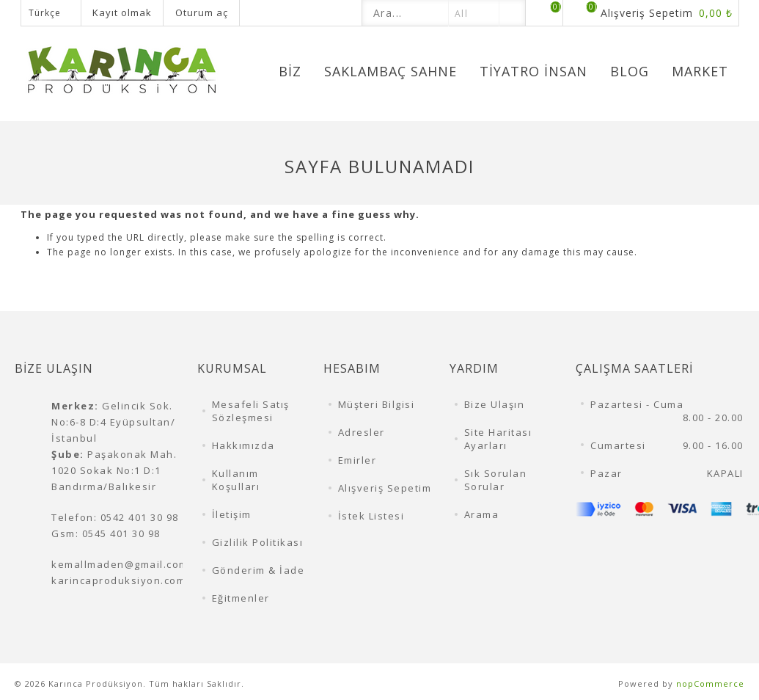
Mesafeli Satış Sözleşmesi (251, 411)
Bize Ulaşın (495, 404)
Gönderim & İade (258, 570)
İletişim (232, 514)
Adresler (362, 432)
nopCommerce (710, 683)
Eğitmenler (241, 598)
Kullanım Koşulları (236, 480)
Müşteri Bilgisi (377, 404)
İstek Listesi (371, 516)
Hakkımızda (243, 445)
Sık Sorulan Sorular (496, 480)
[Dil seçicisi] (51, 13)
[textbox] (406, 13)
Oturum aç (202, 12)
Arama (482, 514)
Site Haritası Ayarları (498, 439)
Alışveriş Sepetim (385, 488)
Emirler (357, 460)
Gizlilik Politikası (258, 542)
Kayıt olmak (122, 12)
